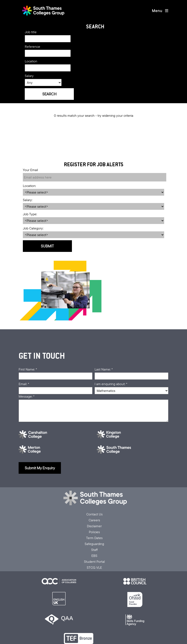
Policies (94, 532)
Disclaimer (94, 526)
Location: (29, 186)
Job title (31, 32)
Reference (32, 47)
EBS (94, 556)
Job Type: (30, 214)
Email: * (24, 384)
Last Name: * (104, 369)
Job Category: (33, 228)
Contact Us (94, 514)
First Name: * (28, 369)
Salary (29, 76)
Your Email (30, 170)
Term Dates (94, 538)
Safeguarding (94, 544)
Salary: (28, 200)
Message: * (27, 396)
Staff (94, 550)
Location (31, 61)
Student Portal (94, 562)
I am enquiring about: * (111, 384)
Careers (94, 520)
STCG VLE (94, 567)
